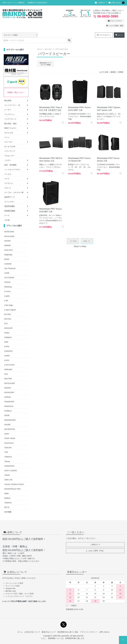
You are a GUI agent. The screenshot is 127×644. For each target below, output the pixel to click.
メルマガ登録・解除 (115, 26)
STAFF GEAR (10, 433)
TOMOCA (8, 451)
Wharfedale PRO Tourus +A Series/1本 (79, 154)
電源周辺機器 (10, 201)
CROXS (7, 277)
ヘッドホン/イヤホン (12, 164)
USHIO (7, 470)
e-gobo (7, 290)
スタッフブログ (115, 21)
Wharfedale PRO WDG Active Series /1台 (51, 154)
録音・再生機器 (10, 159)
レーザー (8, 104)
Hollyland (8, 332)
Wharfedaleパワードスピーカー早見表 (46, 58)
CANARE (8, 258)
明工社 (7, 502)
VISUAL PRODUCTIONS (14, 479)
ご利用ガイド (101, 3)
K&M (6, 336)
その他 (7, 214)
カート (119, 35)
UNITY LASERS (11, 465)
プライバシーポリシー (89, 626)
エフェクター (10, 196)
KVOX (7, 355)
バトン (7, 132)
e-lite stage (9, 300)
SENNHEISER (10, 414)
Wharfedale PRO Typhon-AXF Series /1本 (109, 103)
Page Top (123, 640)
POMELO (8, 405)
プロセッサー (10, 150)
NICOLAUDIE (10, 378)
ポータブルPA (10, 141)
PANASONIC (9, 396)
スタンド (8, 182)
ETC (6, 318)
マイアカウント (104, 35)
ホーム (40, 44)
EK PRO (8, 309)
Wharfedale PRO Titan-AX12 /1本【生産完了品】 (51, 103)
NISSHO (8, 382)
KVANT (7, 350)
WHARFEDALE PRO (12, 483)
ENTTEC (8, 313)
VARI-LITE (8, 474)
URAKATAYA (9, 460)
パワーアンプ (10, 146)
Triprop (7, 456)
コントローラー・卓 (12, 100)
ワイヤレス (9, 178)
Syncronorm (9, 437)
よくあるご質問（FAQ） (95, 545)
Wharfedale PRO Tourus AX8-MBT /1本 (50, 205)
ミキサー (8, 155)
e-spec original (10, 304)
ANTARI (7, 235)
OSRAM (8, 391)
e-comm (8, 286)
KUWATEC (9, 346)
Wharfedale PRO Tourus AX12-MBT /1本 (79, 103)
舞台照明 (8, 95)
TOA (6, 447)
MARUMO (8, 364)
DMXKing (8, 281)
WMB (6, 488)
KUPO (7, 341)
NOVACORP (9, 387)
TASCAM (8, 442)
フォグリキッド (10, 113)
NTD (6, 368)
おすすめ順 (104, 67)
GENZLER (8, 323)
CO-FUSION (9, 272)
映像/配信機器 (10, 205)
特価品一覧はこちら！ (16, 87)
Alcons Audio (9, 231)
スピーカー (48, 44)
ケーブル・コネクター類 (14, 187)
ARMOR (8, 240)
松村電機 (8, 506)
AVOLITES (8, 244)
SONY (7, 428)
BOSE (7, 254)
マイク (7, 173)
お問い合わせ (115, 3)
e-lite (6, 295)
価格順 (113, 67)
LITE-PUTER (9, 359)
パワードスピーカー (61, 44)
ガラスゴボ (9, 127)
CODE (7, 267)
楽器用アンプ (10, 191)
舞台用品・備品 (10, 118)
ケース (7, 210)
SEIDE (7, 410)
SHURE (7, 419)
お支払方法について (32, 626)
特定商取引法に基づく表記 (68, 626)
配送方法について (49, 626)
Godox (7, 327)
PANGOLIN (9, 401)
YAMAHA (8, 497)
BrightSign (8, 249)
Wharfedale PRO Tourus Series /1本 (108, 154)
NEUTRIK (8, 373)
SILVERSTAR (10, 424)
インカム (8, 168)
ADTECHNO (9, 226)
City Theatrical (10, 263)
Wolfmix (7, 493)
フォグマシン (10, 109)
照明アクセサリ (10, 123)
